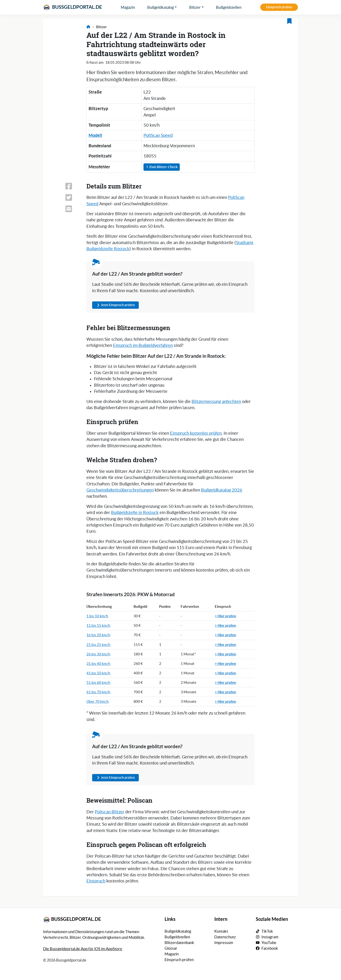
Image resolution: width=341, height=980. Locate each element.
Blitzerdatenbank (179, 943)
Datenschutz (225, 937)
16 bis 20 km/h (98, 635)
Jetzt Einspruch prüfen (115, 305)
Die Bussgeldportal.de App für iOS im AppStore (83, 949)
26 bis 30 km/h (98, 654)
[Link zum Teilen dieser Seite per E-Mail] (73, 209)
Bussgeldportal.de (73, 7)
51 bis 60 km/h (98, 682)
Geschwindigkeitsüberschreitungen (120, 490)
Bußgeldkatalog (161, 7)
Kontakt (221, 931)
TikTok (267, 931)
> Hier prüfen (225, 616)
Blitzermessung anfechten (216, 402)
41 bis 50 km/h (98, 673)
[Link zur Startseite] (88, 27)
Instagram (270, 937)
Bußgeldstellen (229, 7)
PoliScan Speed (158, 135)
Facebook (270, 948)
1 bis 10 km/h (97, 616)
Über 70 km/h (98, 701)
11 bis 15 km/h (98, 625)
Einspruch (96, 881)
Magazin (128, 7)
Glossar (171, 948)
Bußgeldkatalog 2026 (222, 490)
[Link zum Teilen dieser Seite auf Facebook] (73, 186)
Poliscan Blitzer (110, 812)
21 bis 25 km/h (98, 645)
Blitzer (195, 7)
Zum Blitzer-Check (162, 167)
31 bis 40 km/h (98, 664)
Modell (95, 135)
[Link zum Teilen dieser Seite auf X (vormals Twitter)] (73, 197)
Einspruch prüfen (279, 7)
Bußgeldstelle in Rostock (135, 513)
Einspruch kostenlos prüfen (196, 433)
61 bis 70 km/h (98, 692)
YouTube (269, 943)
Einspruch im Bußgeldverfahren (143, 345)
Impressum (224, 943)
